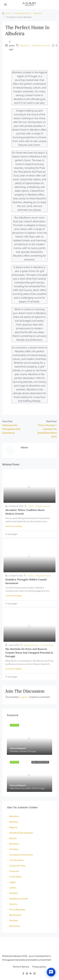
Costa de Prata (47, 645)
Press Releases (17, 909)
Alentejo (14, 822)
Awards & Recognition (21, 833)
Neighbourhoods (22, 13)
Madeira (14, 893)
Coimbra (14, 849)
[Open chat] (51, 972)
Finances (14, 871)
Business (14, 844)
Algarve (13, 827)
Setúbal (31, 576)
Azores (13, 838)
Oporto (13, 904)
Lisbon (31, 506)
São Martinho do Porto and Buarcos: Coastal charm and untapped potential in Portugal (29, 653)
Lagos (13, 882)
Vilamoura (15, 926)
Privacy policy (39, 967)
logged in (24, 697)
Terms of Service (21, 967)
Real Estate (15, 915)
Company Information (21, 855)
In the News (15, 876)
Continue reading (13, 526)
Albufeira (38, 13)
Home (8, 13)
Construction (16, 860)
